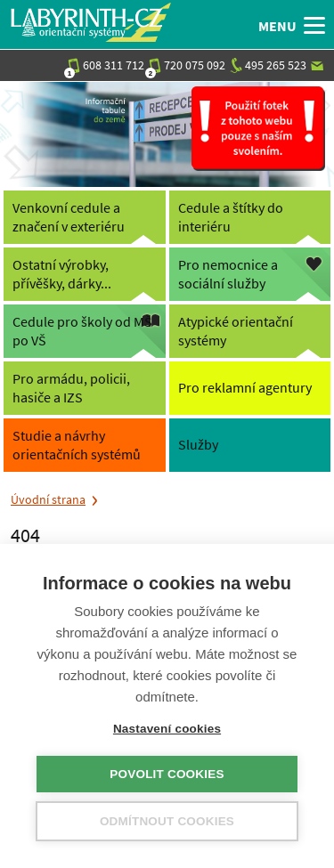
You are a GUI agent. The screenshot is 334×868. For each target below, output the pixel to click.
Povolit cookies (167, 774)
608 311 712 (106, 65)
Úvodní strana (48, 500)
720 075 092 (187, 65)
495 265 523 (268, 65)
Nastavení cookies (167, 729)
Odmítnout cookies (167, 821)
